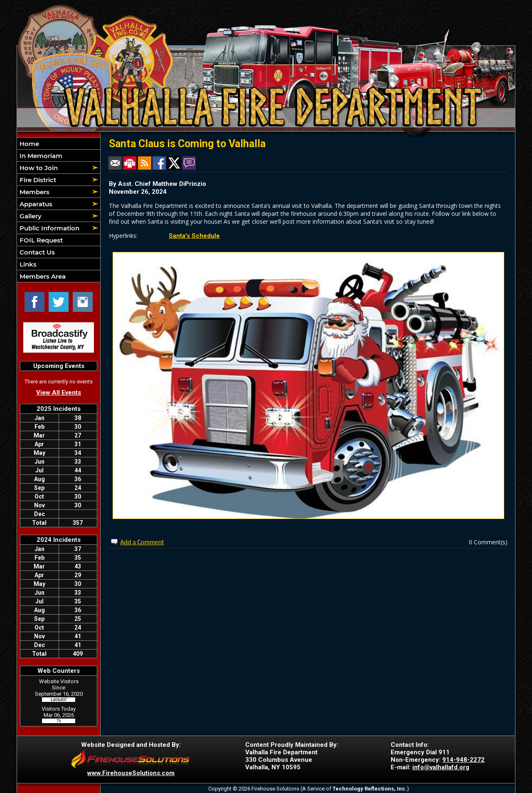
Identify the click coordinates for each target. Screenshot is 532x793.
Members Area (42, 276)
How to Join (38, 168)
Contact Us (36, 252)
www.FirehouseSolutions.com (131, 773)
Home (28, 144)
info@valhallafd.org (441, 767)
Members (34, 192)
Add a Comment (142, 542)
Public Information (49, 228)
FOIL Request (40, 240)
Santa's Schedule (194, 236)
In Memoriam (40, 156)
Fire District (37, 180)
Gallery (30, 216)
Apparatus (35, 204)
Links (27, 264)
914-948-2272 (463, 760)
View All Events (59, 393)
